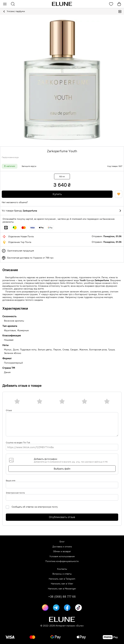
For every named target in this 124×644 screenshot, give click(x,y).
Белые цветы (45, 350)
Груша (111, 350)
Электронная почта (15, 493)
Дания (7, 372)
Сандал (74, 350)
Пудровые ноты (28, 350)
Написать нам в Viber (62, 584)
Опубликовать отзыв (62, 517)
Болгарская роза (98, 350)
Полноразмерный (13, 363)
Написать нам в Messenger (62, 589)
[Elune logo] (62, 4)
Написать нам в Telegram (62, 579)
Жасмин (84, 350)
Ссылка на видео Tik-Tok (18, 442)
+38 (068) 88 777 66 (62, 597)
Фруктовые (10, 330)
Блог (62, 542)
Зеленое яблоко (13, 353)
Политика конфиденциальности (62, 561)
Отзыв (9, 410)
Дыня (16, 350)
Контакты (62, 569)
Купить (57, 194)
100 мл (62, 176)
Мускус (8, 350)
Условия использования (62, 556)
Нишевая (9, 340)
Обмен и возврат (62, 551)
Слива (66, 350)
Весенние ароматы (14, 321)
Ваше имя (11, 481)
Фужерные (23, 330)
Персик (57, 350)
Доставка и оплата (62, 547)
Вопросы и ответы (62, 574)
